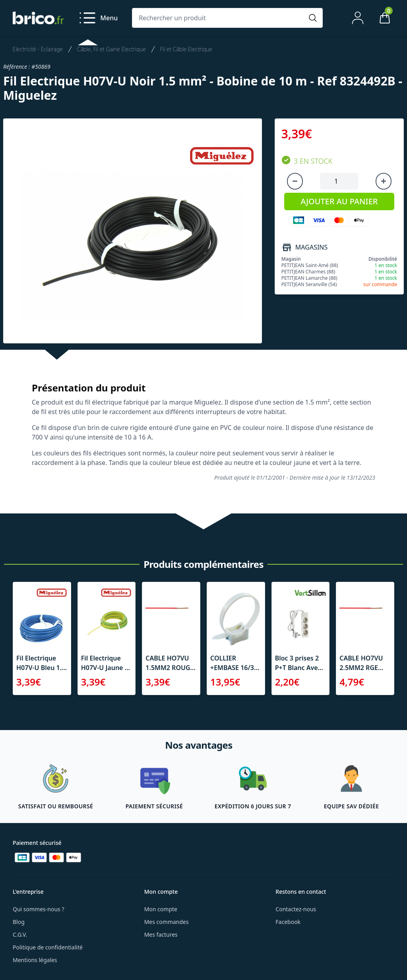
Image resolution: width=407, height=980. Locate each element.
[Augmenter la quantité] (384, 181)
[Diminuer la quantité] (295, 181)
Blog (19, 922)
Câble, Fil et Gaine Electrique (111, 49)
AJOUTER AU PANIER (339, 201)
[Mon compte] (358, 18)
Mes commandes (167, 922)
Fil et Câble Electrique (186, 49)
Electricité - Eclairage (38, 49)
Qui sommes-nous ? (39, 909)
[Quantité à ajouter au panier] (339, 181)
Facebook (288, 922)
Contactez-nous (296, 909)
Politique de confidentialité (48, 947)
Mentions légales (35, 960)
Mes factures (161, 934)
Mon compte (161, 909)
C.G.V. (20, 934)
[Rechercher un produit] (219, 18)
